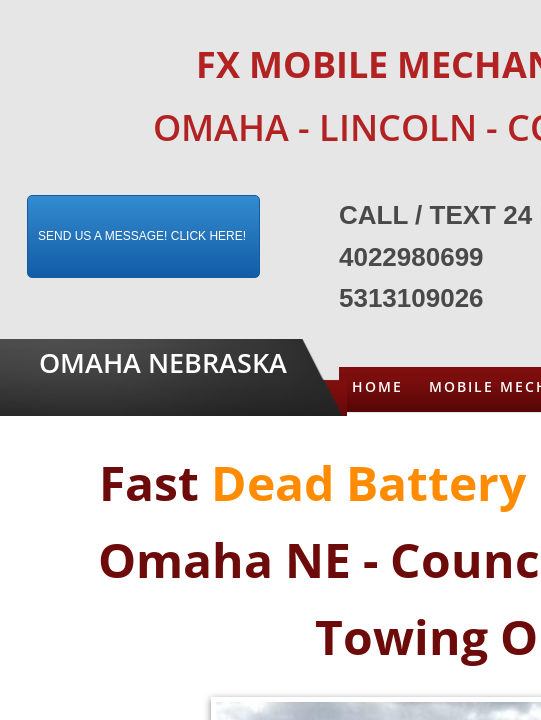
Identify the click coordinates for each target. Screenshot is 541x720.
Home (377, 386)
